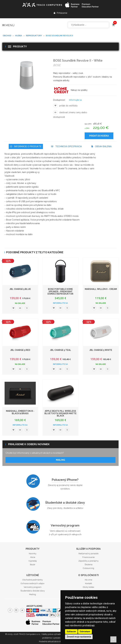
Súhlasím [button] (71, 632)
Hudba (19, 36)
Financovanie (88, 557)
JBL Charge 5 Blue (20, 289)
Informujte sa (75, 100)
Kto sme (88, 580)
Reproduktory (34, 36)
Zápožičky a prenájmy (88, 561)
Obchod (7, 36)
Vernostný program (65, 525)
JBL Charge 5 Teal (61, 350)
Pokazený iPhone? (65, 480)
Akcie (33, 557)
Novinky (33, 554)
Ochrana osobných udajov (33, 583)
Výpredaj (33, 561)
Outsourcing (88, 568)
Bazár (33, 565)
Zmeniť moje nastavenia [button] (79, 637)
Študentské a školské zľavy (65, 503)
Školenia (89, 565)
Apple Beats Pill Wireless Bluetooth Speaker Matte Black (61, 413)
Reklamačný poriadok (89, 554)
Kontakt (89, 583)
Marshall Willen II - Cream (101, 289)
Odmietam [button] (85, 632)
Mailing (61, 460)
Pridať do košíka (99, 136)
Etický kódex (89, 587)
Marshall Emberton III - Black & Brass (20, 412)
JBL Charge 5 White (101, 350)
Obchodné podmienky (33, 580)
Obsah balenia (102, 146)
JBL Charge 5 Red (20, 350)
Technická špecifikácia (66, 146)
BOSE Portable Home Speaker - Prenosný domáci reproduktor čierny (60, 293)
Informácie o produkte (26, 146)
